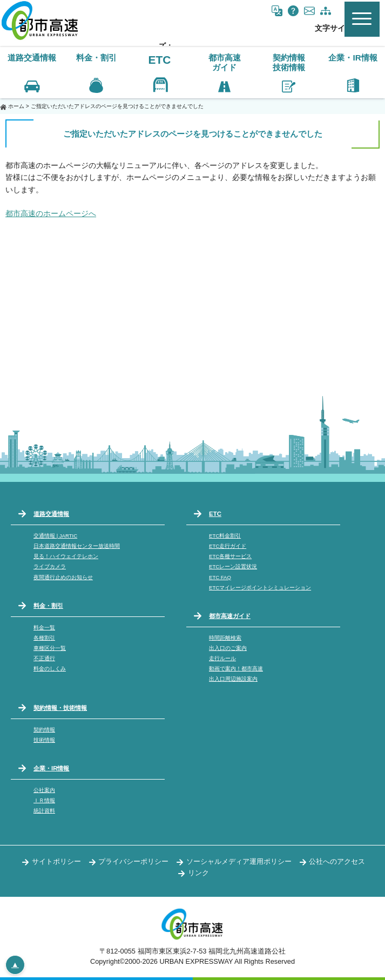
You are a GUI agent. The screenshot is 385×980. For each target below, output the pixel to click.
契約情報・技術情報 (60, 708)
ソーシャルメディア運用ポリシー (239, 861)
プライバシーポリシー (133, 861)
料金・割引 (48, 606)
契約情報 (44, 730)
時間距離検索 (225, 638)
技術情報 (44, 740)
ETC (160, 60)
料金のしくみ (50, 669)
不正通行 (44, 658)
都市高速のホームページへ (51, 213)
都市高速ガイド (230, 616)
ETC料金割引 (225, 536)
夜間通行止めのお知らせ (63, 577)
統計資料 (44, 811)
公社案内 (44, 790)
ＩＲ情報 (44, 800)
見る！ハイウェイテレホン (66, 556)
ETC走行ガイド (228, 546)
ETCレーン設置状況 (233, 566)
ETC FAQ (220, 577)
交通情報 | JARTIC (55, 536)
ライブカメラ (50, 566)
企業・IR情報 (51, 768)
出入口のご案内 (228, 648)
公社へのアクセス (337, 861)
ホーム (16, 106)
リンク (198, 873)
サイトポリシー (56, 861)
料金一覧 (44, 627)
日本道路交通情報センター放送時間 (77, 546)
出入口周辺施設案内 (233, 679)
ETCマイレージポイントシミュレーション (260, 588)
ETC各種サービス (230, 556)
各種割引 (44, 638)
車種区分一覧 (50, 648)
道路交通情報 (51, 514)
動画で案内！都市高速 (236, 669)
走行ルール (222, 658)
